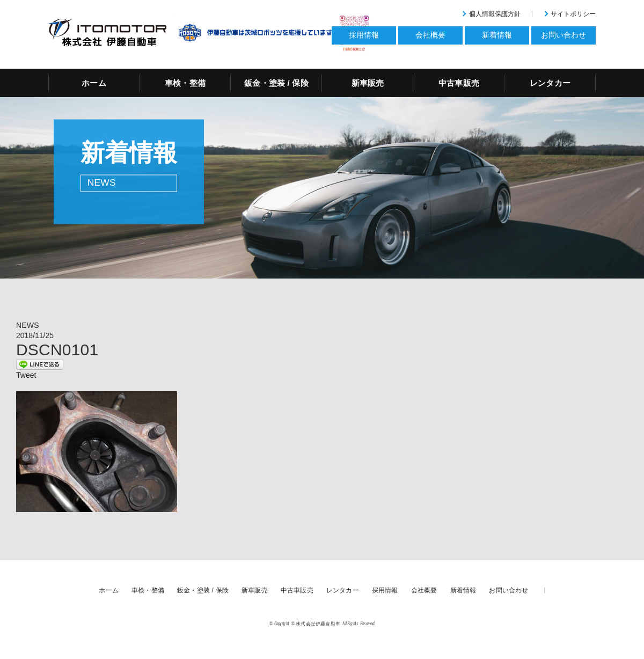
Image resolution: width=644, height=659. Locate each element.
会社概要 (424, 590)
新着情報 (463, 590)
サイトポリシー (573, 14)
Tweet (26, 375)
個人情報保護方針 (495, 14)
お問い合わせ (508, 590)
